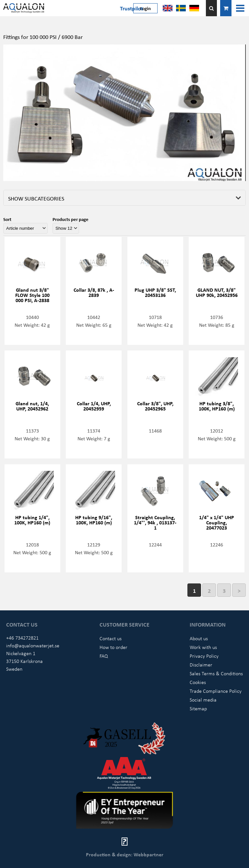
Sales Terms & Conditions (216, 673)
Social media (203, 700)
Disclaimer (201, 665)
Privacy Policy (204, 656)
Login (145, 8)
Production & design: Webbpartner (125, 854)
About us (199, 638)
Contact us (111, 638)
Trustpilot (131, 8)
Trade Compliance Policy (216, 691)
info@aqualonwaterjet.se (33, 645)
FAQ (104, 656)
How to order (113, 647)
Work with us (203, 647)
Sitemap (198, 708)
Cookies (198, 682)
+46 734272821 (22, 638)
